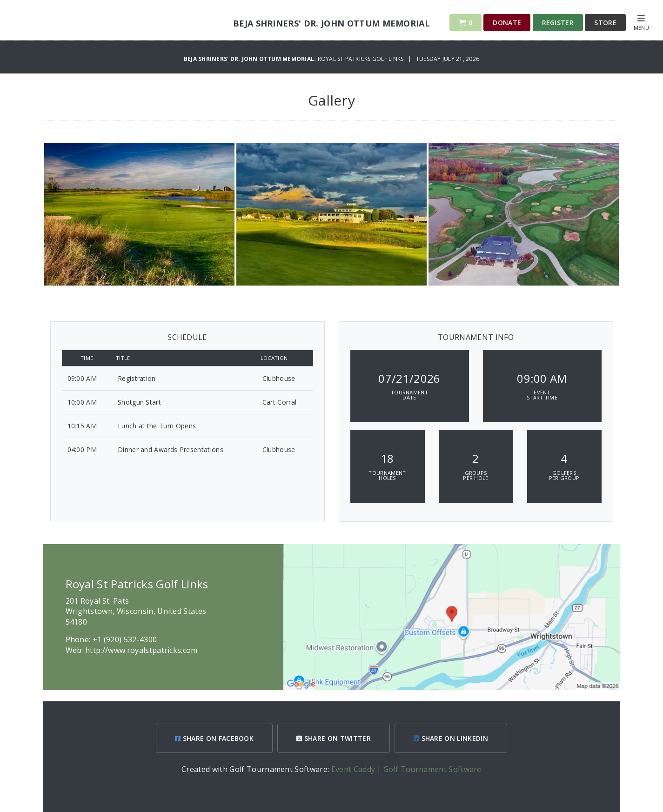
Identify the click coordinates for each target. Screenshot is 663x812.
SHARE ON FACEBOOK (214, 738)
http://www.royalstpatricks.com (141, 650)
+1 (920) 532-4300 (125, 639)
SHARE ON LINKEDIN (451, 738)
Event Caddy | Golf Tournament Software (406, 769)
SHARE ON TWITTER (334, 738)
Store (605, 23)
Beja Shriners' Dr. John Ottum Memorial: (251, 59)
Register (558, 23)
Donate (507, 23)
